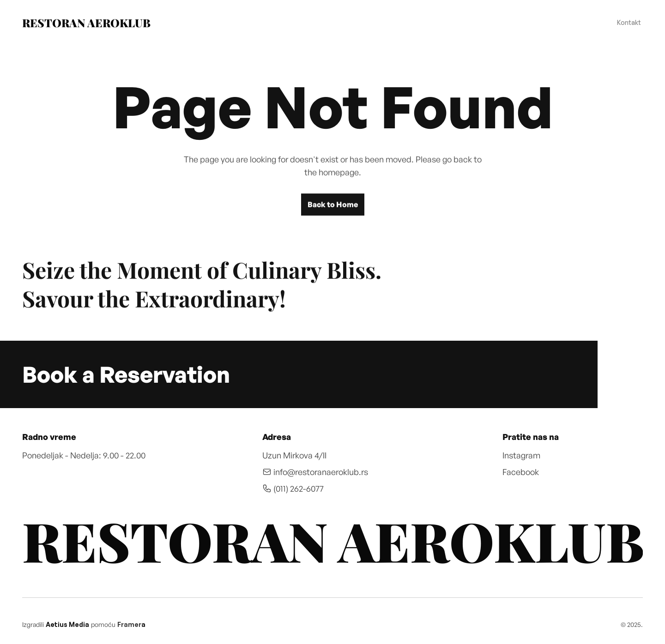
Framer (129, 624)
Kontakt (629, 22)
